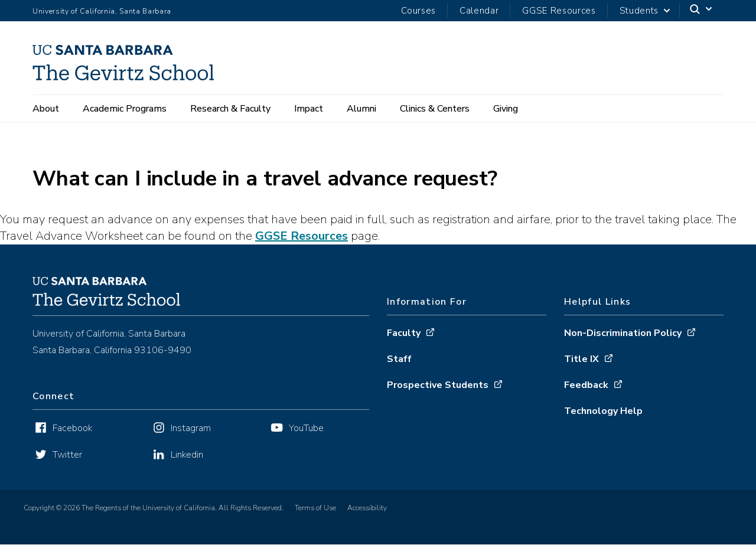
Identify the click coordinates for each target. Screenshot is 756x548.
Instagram (191, 428)
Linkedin (187, 455)
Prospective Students (438, 385)
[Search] (702, 11)
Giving (506, 109)
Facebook (72, 428)
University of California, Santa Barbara (102, 11)
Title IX (581, 359)
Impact (309, 109)
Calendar (479, 11)
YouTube (306, 428)
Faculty (404, 333)
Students (639, 11)
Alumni (361, 109)
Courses (418, 11)
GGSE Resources (559, 11)
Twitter (67, 455)
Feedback (586, 385)
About (46, 109)
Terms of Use (315, 508)
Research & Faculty (230, 109)
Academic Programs (125, 109)
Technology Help (603, 411)
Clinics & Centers (435, 109)
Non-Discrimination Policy (623, 333)
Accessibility (367, 508)
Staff (399, 359)
